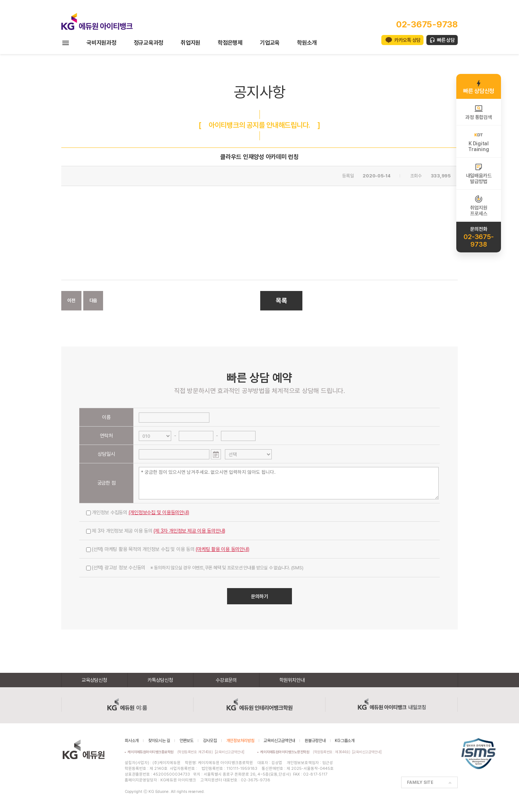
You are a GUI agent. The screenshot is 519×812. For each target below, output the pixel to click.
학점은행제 (230, 43)
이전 (71, 301)
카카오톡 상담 (407, 40)
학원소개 (307, 43)
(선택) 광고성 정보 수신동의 (195, 568)
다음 (93, 301)
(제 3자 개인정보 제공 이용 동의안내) (189, 531)
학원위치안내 (292, 680)
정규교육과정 (149, 43)
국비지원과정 (101, 43)
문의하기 (259, 596)
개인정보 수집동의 (138, 512)
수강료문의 (226, 680)
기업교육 (270, 43)
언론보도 (187, 741)
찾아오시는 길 (159, 741)
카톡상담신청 (160, 680)
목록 (281, 301)
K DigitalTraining (478, 141)
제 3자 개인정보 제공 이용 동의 (156, 531)
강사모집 (210, 741)
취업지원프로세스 (478, 206)
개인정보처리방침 (240, 741)
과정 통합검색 (478, 112)
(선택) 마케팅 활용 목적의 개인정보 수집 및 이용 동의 (168, 549)
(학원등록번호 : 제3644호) (306, 752)
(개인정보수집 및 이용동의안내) (159, 512)
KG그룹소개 (345, 741)
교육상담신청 (94, 680)
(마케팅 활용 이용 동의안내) (222, 549)
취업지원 (190, 43)
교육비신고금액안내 (279, 741)
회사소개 (132, 741)
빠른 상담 (446, 40)
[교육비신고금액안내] (230, 752)
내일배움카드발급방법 (479, 173)
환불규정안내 (315, 741)
